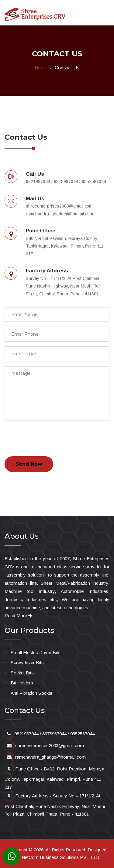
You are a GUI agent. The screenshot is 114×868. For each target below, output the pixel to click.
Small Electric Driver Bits (36, 652)
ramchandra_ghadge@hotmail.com (45, 757)
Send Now (29, 464)
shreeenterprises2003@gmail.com (44, 745)
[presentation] (51, 437)
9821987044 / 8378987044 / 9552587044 (50, 734)
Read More (18, 615)
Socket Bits (22, 673)
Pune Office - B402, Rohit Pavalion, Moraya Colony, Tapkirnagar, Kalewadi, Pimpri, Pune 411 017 (54, 778)
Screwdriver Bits (27, 662)
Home (41, 68)
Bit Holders (22, 683)
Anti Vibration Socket (31, 693)
